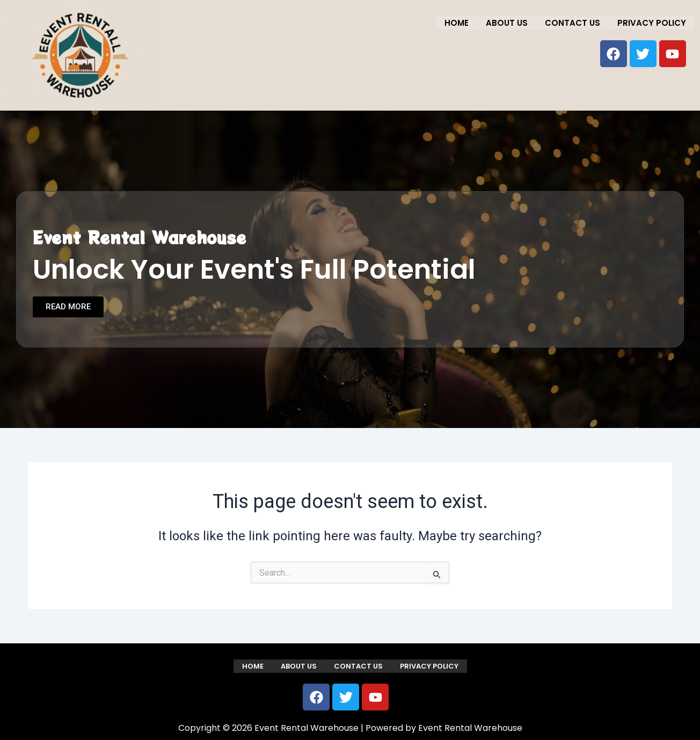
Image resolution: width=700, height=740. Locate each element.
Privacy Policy (652, 22)
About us (507, 22)
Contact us (573, 22)
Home (457, 22)
